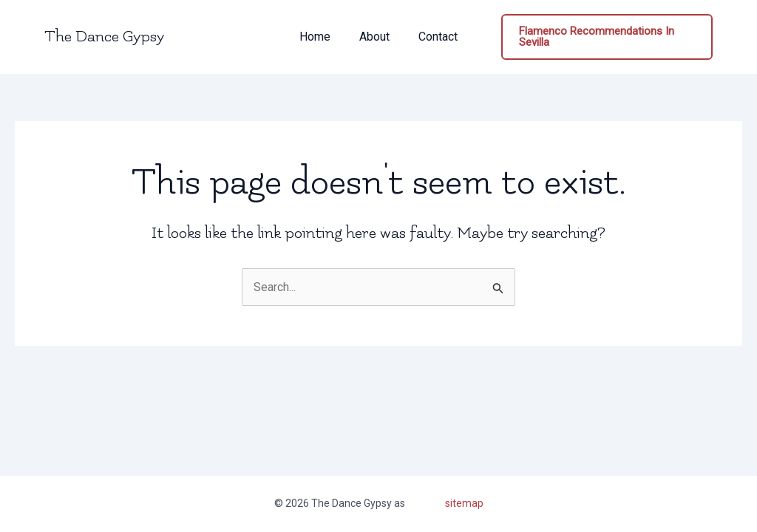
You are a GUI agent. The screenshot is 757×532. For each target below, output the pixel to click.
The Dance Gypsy (104, 37)
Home (320, 37)
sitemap (464, 503)
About (374, 37)
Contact (433, 37)
